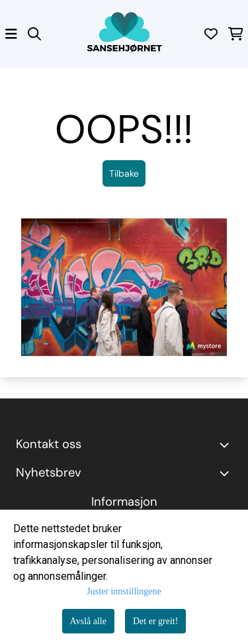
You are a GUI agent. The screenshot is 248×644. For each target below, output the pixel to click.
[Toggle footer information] (227, 445)
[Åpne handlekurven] (236, 34)
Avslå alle (88, 621)
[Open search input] (34, 34)
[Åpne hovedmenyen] (11, 34)
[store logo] (124, 34)
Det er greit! (155, 621)
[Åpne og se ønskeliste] (211, 34)
